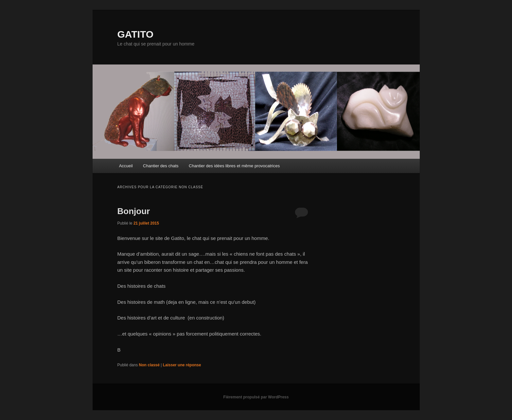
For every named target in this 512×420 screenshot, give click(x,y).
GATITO (136, 34)
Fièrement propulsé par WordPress (256, 397)
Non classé (149, 365)
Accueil (126, 166)
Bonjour (134, 211)
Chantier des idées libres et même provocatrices (234, 166)
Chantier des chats (161, 166)
